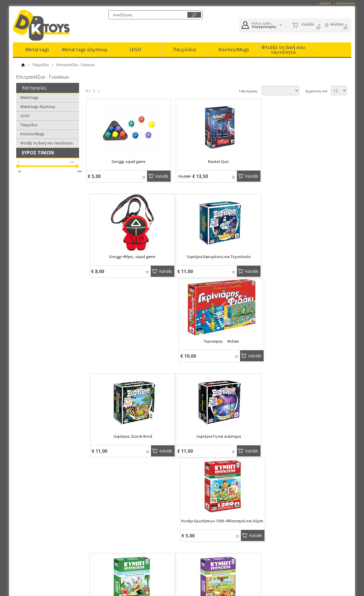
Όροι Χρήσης (44, 537)
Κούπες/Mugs (234, 50)
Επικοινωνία (346, 3)
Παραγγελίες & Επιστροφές (136, 531)
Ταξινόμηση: (248, 91)
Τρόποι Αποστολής (127, 544)
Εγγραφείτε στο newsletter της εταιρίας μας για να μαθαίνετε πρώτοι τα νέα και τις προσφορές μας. (136, 503)
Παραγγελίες (200, 557)
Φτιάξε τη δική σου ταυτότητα (283, 50)
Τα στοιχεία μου (203, 550)
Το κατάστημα (45, 544)
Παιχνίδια (185, 50)
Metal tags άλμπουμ (85, 50)
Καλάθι (158, 176)
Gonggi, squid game (127, 161)
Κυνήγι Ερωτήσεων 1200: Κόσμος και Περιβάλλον (299, 354)
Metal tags (37, 50)
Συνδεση (196, 537)
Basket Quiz (213, 161)
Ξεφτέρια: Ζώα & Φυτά (299, 257)
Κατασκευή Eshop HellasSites (316, 582)
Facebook (286, 537)
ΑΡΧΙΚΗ (23, 65)
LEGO (136, 50)
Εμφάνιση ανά (317, 91)
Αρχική (325, 3)
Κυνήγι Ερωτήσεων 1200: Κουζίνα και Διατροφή (127, 449)
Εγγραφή (197, 544)
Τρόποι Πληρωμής (127, 537)
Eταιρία (40, 531)
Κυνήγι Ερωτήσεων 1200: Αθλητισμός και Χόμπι (213, 354)
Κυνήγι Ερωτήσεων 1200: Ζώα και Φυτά (213, 447)
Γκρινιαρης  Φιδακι (213, 257)
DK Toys (41, 25)
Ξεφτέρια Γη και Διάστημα (127, 352)
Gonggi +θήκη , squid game (299, 161)
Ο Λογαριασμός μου (207, 531)
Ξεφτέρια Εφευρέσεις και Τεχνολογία (127, 257)
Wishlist (140, 177)
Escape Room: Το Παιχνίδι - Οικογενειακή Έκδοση (299, 449)
